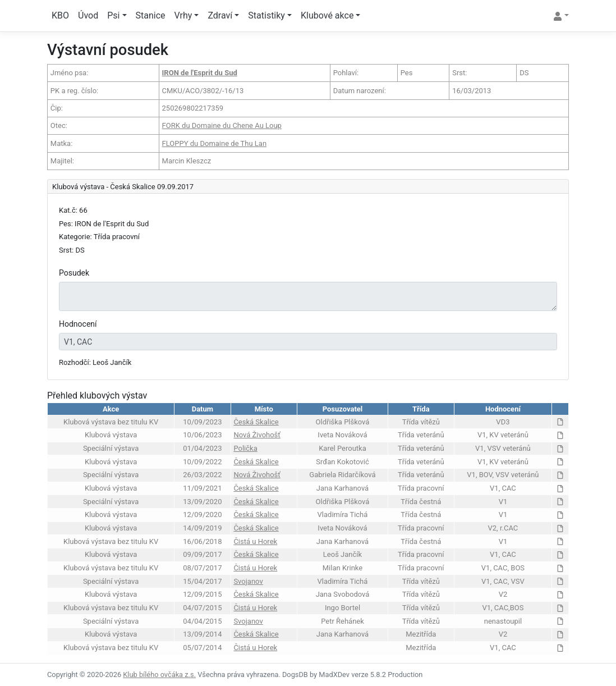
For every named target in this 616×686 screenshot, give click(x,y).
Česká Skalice (256, 422)
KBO (60, 15)
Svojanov (248, 581)
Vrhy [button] (183, 15)
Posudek (74, 273)
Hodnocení (78, 324)
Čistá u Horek (255, 541)
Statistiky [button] (266, 15)
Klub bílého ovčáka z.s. (159, 674)
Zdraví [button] (220, 15)
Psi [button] (113, 15)
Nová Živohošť (257, 435)
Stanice (151, 15)
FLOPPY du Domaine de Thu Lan (215, 143)
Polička (245, 448)
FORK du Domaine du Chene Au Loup (222, 125)
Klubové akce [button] (327, 15)
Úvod (88, 15)
